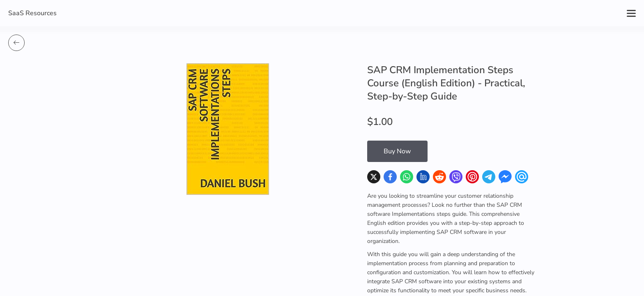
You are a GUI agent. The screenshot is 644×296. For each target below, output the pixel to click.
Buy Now (397, 151)
